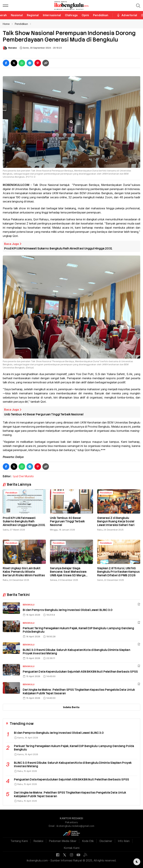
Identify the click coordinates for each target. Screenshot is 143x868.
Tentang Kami (19, 841)
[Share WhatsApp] (22, 63)
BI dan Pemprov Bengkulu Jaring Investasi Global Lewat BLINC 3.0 (68, 610)
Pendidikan (101, 15)
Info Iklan (124, 841)
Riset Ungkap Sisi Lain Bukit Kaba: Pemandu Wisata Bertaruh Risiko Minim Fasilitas (24, 572)
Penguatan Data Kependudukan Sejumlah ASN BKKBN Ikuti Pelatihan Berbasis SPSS (80, 672)
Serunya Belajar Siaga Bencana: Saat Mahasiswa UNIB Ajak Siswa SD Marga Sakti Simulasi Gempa (68, 574)
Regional (33, 15)
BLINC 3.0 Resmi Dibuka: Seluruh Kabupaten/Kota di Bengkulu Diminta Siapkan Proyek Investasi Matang (76, 652)
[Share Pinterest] (38, 63)
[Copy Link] (46, 63)
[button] (6, 6)
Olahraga (71, 15)
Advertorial (127, 15)
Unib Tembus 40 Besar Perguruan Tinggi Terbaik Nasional (44, 414)
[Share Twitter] (14, 63)
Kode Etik (88, 841)
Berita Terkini (18, 595)
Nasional (17, 15)
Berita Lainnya (19, 484)
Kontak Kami (72, 848)
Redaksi (12, 48)
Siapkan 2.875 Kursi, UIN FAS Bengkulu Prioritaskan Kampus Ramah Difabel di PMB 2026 (118, 572)
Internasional (52, 15)
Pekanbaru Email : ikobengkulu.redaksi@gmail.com (72, 824)
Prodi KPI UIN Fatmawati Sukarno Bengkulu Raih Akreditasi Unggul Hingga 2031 (58, 249)
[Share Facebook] (6, 63)
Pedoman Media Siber (63, 841)
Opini (85, 15)
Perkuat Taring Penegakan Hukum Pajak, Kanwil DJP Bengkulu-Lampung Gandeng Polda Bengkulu (78, 630)
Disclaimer (106, 841)
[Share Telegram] (30, 63)
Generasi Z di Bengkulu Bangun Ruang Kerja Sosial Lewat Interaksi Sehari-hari (116, 522)
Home (6, 24)
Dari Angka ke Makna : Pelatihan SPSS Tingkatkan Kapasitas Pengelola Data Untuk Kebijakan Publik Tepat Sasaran (79, 692)
